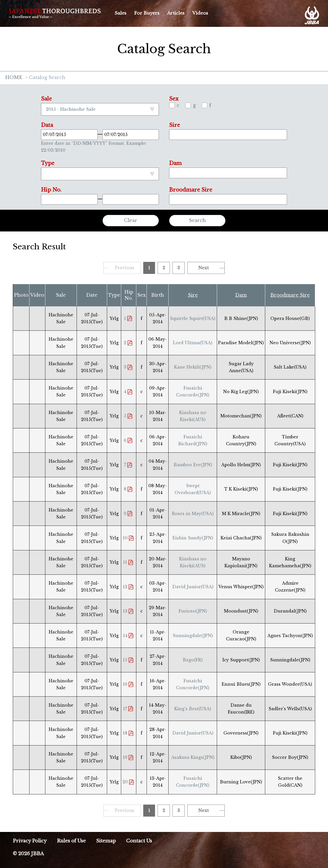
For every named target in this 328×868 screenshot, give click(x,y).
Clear (131, 220)
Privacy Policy (30, 841)
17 (125, 709)
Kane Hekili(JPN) (193, 367)
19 (125, 757)
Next (204, 268)
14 (125, 636)
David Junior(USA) (193, 587)
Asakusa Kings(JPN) (193, 757)
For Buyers (147, 13)
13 (125, 611)
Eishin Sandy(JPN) (193, 538)
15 (125, 660)
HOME (14, 78)
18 (125, 733)
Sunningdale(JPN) (193, 636)
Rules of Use (71, 841)
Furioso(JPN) (193, 611)
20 (125, 782)
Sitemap (106, 841)
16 (125, 684)
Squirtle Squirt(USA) (193, 318)
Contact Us (139, 841)
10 (125, 538)
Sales (120, 13)
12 (125, 587)
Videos (200, 13)
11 (125, 562)
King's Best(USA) (193, 709)
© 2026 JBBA (28, 854)
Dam (241, 295)
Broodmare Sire (290, 295)
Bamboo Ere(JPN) (193, 465)
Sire (193, 295)
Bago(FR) (193, 660)
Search (197, 220)
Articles (176, 13)
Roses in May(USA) (193, 514)
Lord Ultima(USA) (193, 343)
